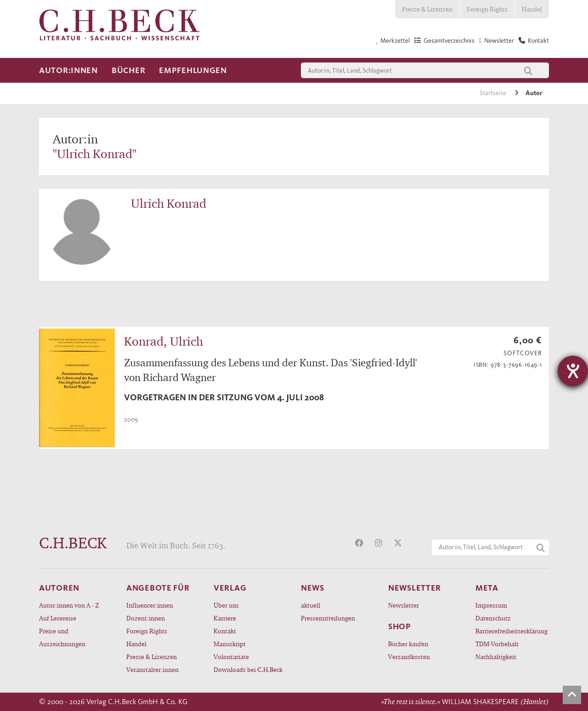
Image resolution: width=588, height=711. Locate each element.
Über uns (226, 605)
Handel (532, 9)
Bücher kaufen (408, 644)
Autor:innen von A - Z (69, 605)
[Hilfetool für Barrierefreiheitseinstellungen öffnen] (573, 371)
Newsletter (404, 605)
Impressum (491, 605)
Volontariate (231, 657)
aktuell (311, 605)
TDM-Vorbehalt (497, 644)
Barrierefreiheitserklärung (512, 631)
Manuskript (230, 644)
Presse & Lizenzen (427, 9)
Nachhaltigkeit (496, 657)
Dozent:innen (146, 618)
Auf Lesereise (58, 618)
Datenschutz (493, 618)
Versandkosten (409, 657)
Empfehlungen (193, 70)
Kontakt (225, 631)
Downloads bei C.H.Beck (248, 669)
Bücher (128, 70)
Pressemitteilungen (328, 618)
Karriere (225, 618)
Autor (534, 93)
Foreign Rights (487, 9)
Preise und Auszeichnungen (62, 637)
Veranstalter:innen (153, 669)
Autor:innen (68, 70)
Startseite (494, 93)
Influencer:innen (150, 605)
